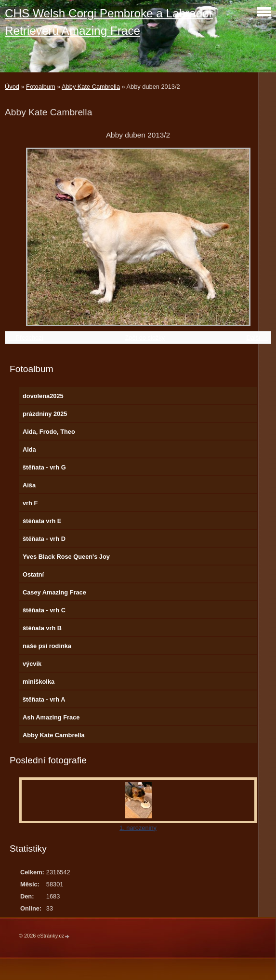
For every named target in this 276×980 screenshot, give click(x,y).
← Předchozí (26, 338)
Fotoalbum (40, 87)
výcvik (32, 664)
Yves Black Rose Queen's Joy (66, 557)
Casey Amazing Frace (54, 592)
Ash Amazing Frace (51, 717)
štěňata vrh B (42, 628)
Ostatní (33, 574)
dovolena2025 (43, 396)
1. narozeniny (138, 828)
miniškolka (39, 682)
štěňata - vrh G (44, 467)
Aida (29, 449)
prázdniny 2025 (45, 414)
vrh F (30, 503)
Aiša (29, 485)
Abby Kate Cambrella (91, 87)
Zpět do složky (145, 338)
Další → (257, 338)
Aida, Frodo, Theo (49, 432)
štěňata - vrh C (44, 610)
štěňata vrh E (42, 521)
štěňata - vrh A (44, 699)
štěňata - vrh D (44, 539)
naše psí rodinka (47, 646)
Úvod (12, 87)
